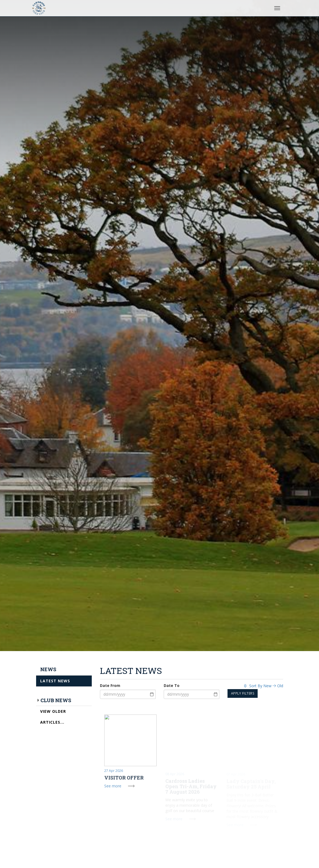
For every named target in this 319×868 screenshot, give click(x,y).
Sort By (264, 686)
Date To (172, 685)
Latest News (55, 681)
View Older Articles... (53, 717)
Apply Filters (243, 693)
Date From (110, 685)
